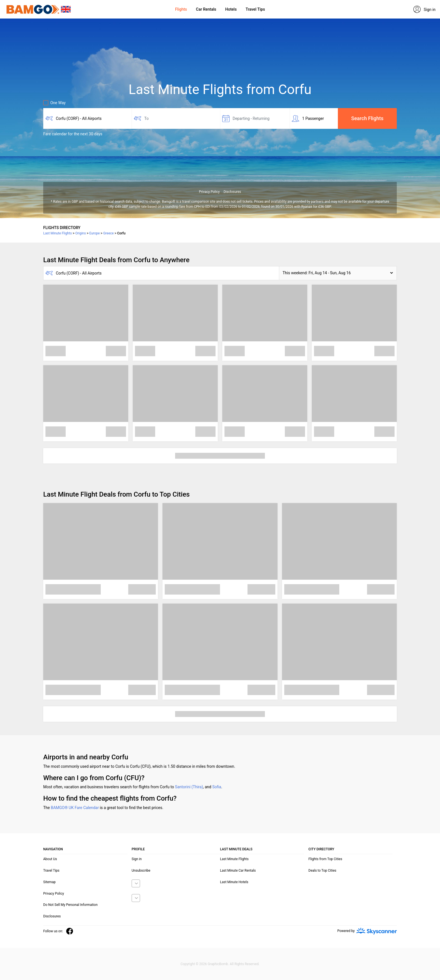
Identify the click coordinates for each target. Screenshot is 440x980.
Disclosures (232, 192)
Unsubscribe (141, 871)
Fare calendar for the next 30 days (73, 134)
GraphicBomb (218, 964)
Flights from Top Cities (325, 859)
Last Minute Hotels (234, 882)
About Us (50, 859)
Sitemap (49, 882)
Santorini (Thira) (189, 787)
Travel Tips (255, 9)
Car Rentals (206, 9)
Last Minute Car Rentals (238, 871)
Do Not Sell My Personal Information (70, 905)
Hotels (231, 9)
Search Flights (367, 118)
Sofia (217, 787)
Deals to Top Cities (322, 871)
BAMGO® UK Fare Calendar (75, 808)
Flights (181, 9)
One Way (54, 103)
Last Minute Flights (234, 859)
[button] (338, 273)
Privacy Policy (209, 192)
